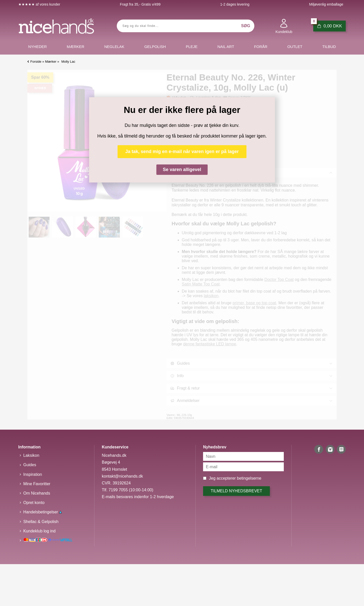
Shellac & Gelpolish (41, 522)
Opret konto (34, 503)
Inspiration (33, 474)
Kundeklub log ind (39, 531)
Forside (36, 62)
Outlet (295, 47)
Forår (261, 47)
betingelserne (249, 478)
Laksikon (31, 455)
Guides (30, 465)
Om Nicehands (37, 493)
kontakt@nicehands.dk (122, 476)
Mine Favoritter (37, 484)
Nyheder (37, 47)
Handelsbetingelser (43, 512)
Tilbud (329, 47)
